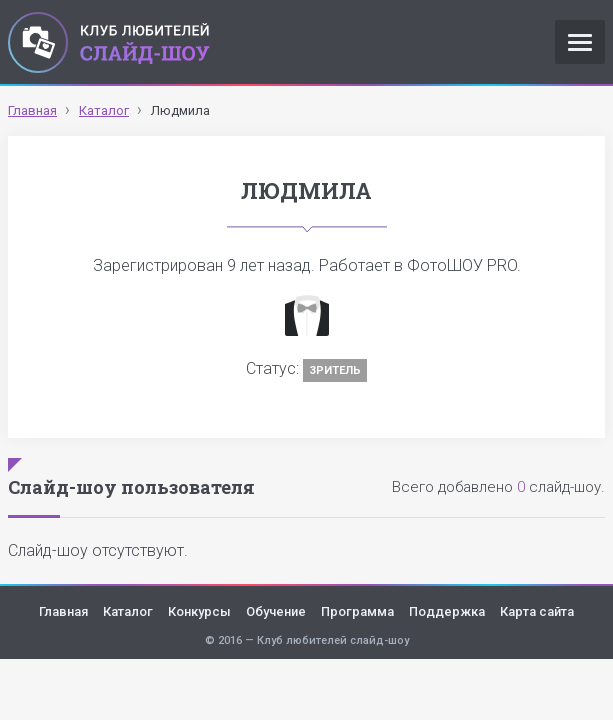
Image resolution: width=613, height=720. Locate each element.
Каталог (128, 611)
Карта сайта (537, 611)
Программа (357, 611)
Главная (63, 611)
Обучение (276, 611)
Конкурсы (199, 611)
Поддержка (447, 611)
